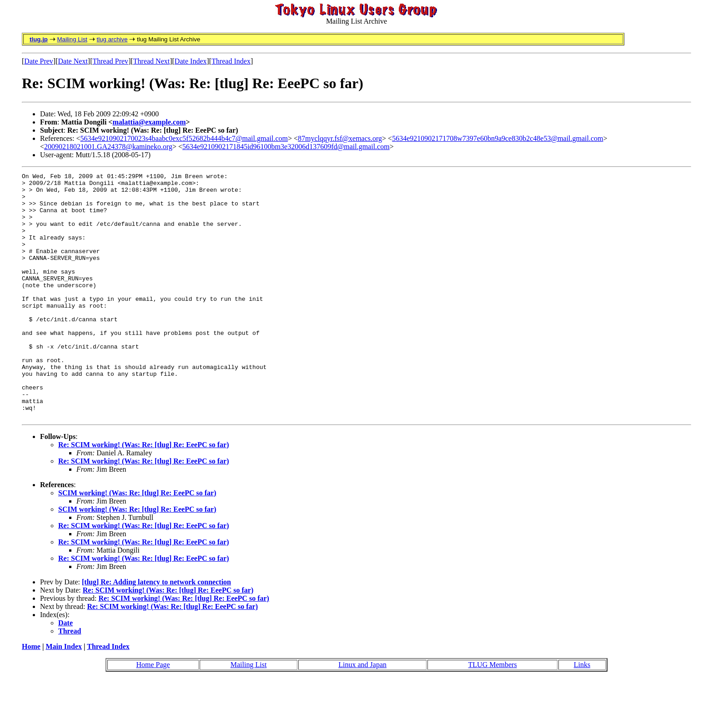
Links (582, 714)
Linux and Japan (362, 714)
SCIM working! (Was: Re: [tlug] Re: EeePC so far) (137, 542)
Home (31, 696)
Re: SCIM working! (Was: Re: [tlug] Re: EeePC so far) (143, 494)
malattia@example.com (149, 122)
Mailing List (72, 39)
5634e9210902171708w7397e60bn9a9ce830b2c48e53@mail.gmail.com (497, 138)
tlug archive (112, 39)
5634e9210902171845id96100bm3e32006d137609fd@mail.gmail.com (286, 147)
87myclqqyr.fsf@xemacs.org (340, 138)
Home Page (153, 714)
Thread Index (231, 61)
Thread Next (151, 61)
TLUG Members (493, 714)
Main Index (64, 696)
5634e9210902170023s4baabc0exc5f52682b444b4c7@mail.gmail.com (184, 138)
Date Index (191, 61)
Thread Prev (110, 61)
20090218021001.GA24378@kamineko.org (108, 147)
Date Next (73, 61)
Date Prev (39, 61)
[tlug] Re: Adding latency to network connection (156, 631)
